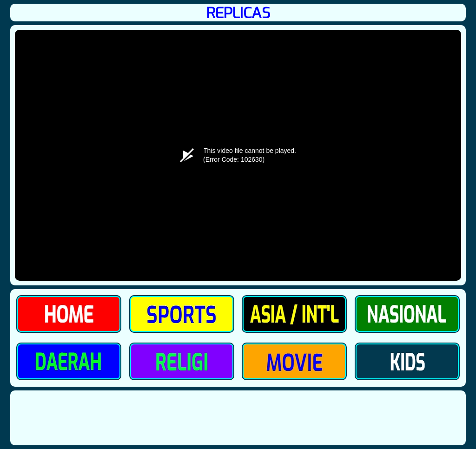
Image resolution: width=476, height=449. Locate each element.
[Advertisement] (238, 418)
